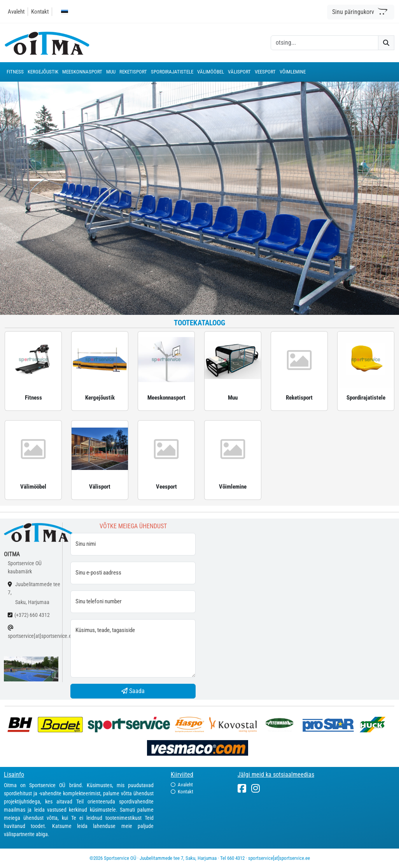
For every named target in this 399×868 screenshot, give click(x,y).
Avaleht (16, 12)
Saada (133, 691)
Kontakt (40, 12)
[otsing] (325, 43)
